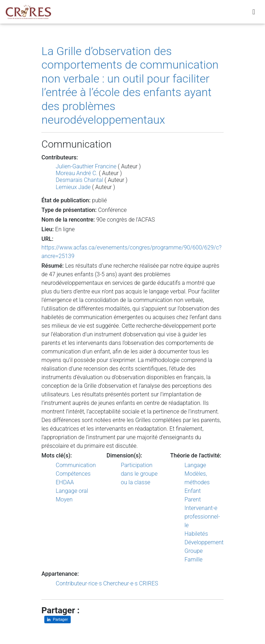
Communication (76, 465)
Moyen (64, 499)
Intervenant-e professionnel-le (202, 517)
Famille (194, 559)
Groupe (194, 551)
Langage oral (72, 491)
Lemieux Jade (73, 187)
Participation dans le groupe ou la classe (139, 474)
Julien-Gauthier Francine (86, 166)
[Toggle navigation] (254, 13)
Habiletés (196, 534)
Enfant (193, 491)
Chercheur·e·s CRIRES (131, 583)
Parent (193, 499)
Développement (204, 542)
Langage (195, 465)
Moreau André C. (77, 173)
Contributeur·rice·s (79, 583)
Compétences (73, 474)
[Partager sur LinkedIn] (57, 620)
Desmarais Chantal (79, 180)
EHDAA (65, 482)
